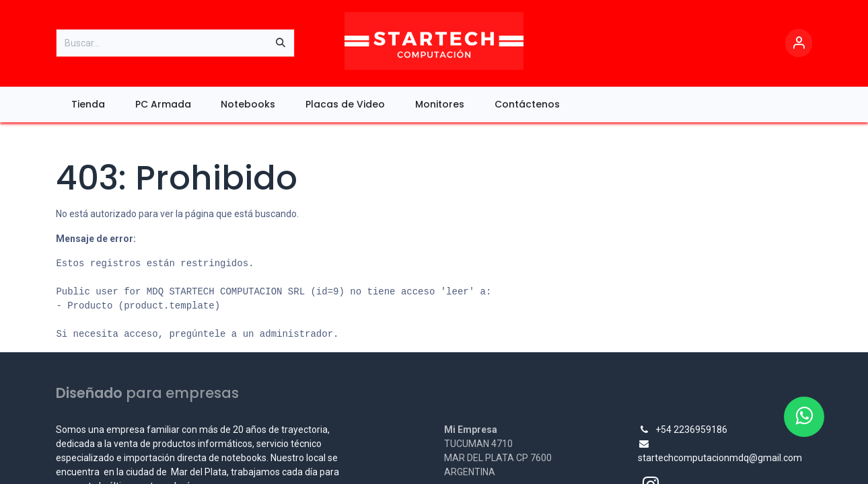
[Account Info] (799, 43)
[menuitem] (88, 105)
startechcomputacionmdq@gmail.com (720, 458)
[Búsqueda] (281, 43)
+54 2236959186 (691, 430)
